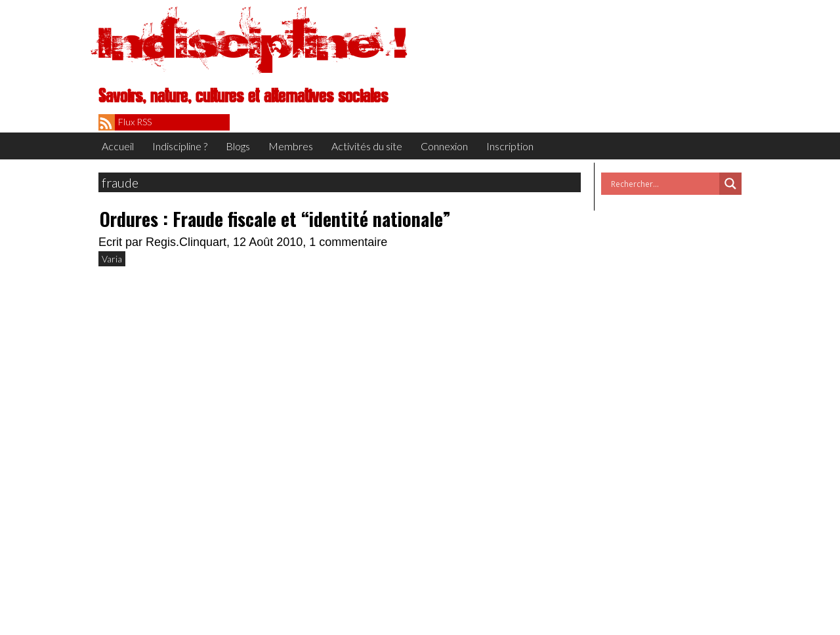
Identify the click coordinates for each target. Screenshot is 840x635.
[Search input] (663, 184)
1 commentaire (348, 242)
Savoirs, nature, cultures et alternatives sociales (243, 96)
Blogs (238, 146)
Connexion (444, 146)
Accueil (118, 146)
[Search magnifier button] (730, 184)
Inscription (510, 146)
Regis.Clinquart (186, 242)
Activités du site (367, 146)
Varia (112, 259)
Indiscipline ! (253, 43)
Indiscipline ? (180, 146)
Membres (291, 146)
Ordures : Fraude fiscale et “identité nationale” (275, 219)
